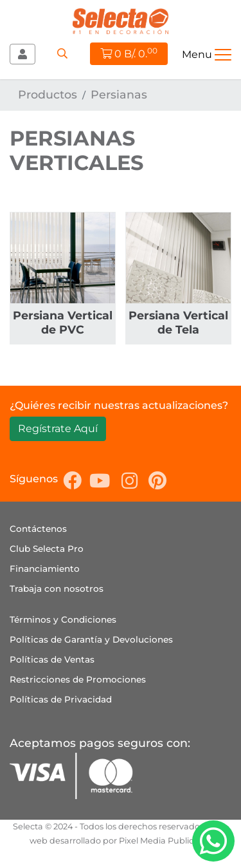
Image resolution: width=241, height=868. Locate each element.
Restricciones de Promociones (78, 679)
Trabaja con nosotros (57, 589)
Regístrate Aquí (58, 429)
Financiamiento (45, 569)
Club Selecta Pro (47, 549)
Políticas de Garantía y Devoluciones (91, 639)
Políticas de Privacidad (61, 699)
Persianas (119, 94)
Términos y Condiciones (63, 619)
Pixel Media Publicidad (165, 841)
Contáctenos (38, 529)
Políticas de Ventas (52, 659)
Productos (48, 94)
